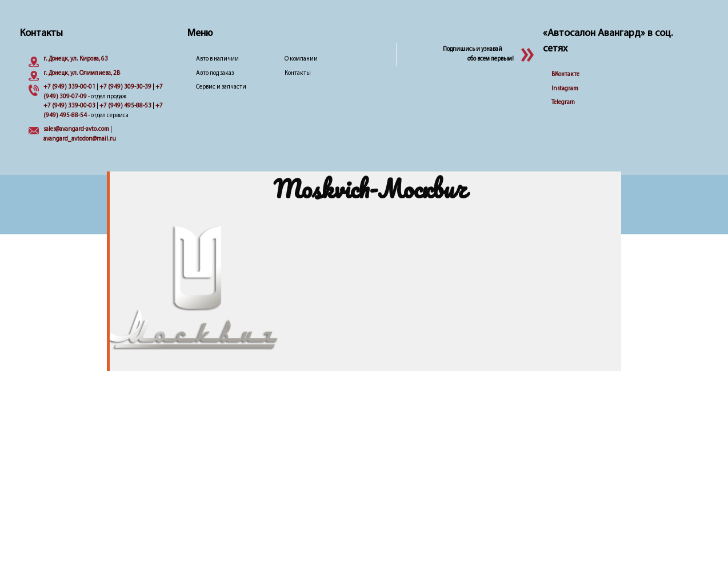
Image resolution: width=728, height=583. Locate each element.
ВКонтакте (565, 75)
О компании (301, 59)
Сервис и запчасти (221, 87)
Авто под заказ (215, 73)
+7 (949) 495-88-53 (125, 106)
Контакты (298, 73)
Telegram (563, 103)
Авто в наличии (217, 59)
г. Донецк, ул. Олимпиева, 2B (82, 73)
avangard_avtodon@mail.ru (80, 139)
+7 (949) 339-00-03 (69, 106)
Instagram (565, 89)
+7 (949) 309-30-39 (125, 87)
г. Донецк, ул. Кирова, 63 (76, 59)
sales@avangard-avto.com (76, 129)
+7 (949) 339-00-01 (69, 87)
